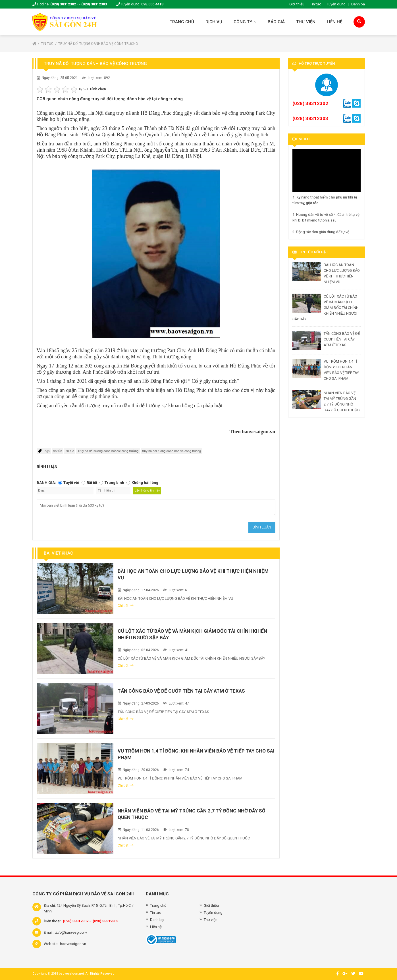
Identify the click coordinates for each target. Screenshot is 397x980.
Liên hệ (334, 22)
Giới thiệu (297, 4)
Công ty (245, 22)
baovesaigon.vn (73, 944)
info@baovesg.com (71, 932)
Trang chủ (182, 22)
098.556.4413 (152, 4)
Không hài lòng (145, 483)
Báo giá (276, 22)
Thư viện (306, 22)
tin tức (58, 451)
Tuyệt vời (71, 483)
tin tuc (70, 451)
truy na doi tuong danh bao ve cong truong (172, 451)
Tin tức (316, 4)
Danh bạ (358, 4)
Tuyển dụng (336, 4)
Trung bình (114, 483)
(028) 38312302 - (64, 4)
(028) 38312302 (310, 103)
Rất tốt (92, 483)
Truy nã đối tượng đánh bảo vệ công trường (98, 44)
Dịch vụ (214, 22)
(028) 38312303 (94, 4)
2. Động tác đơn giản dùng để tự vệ (321, 232)
